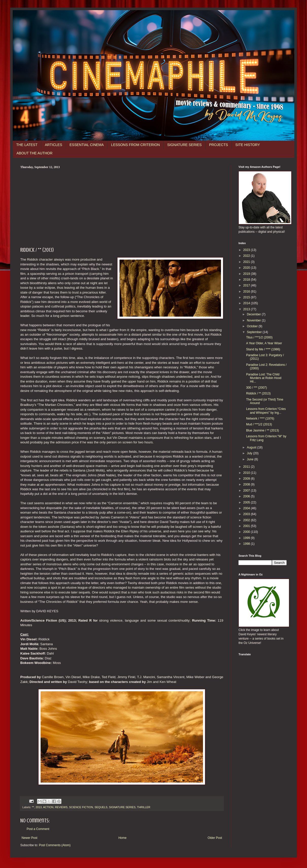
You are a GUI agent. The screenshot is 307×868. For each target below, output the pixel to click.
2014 (247, 303)
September (255, 332)
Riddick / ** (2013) (258, 393)
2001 (247, 526)
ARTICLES (54, 145)
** (33, 807)
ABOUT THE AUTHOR (35, 153)
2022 (247, 256)
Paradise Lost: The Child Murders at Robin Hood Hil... (264, 378)
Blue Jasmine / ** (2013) (262, 430)
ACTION (48, 807)
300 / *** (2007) (257, 388)
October (253, 326)
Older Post (215, 838)
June (251, 459)
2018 (247, 280)
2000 (247, 532)
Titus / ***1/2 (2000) (259, 337)
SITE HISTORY (248, 145)
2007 (247, 491)
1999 (247, 538)
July (250, 453)
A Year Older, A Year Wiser (264, 343)
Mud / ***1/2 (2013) (259, 424)
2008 (247, 484)
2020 (247, 268)
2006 (247, 496)
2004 (247, 508)
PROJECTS (219, 145)
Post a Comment (38, 829)
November (254, 320)
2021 (247, 262)
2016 (247, 292)
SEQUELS (101, 807)
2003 (247, 514)
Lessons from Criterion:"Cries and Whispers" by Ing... (266, 411)
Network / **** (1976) (260, 419)
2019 (247, 274)
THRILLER (144, 807)
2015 (247, 297)
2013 (39, 807)
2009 (247, 479)
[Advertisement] (122, 207)
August (252, 447)
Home (123, 838)
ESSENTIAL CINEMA (87, 145)
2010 (247, 473)
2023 (247, 250)
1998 (247, 544)
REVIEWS (61, 807)
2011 (247, 467)
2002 (247, 520)
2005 (247, 502)
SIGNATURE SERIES (184, 145)
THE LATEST (27, 145)
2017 (247, 285)
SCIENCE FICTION (81, 807)
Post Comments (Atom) (55, 845)
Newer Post (29, 838)
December (254, 314)
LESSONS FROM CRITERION (135, 145)
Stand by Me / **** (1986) (263, 349)
